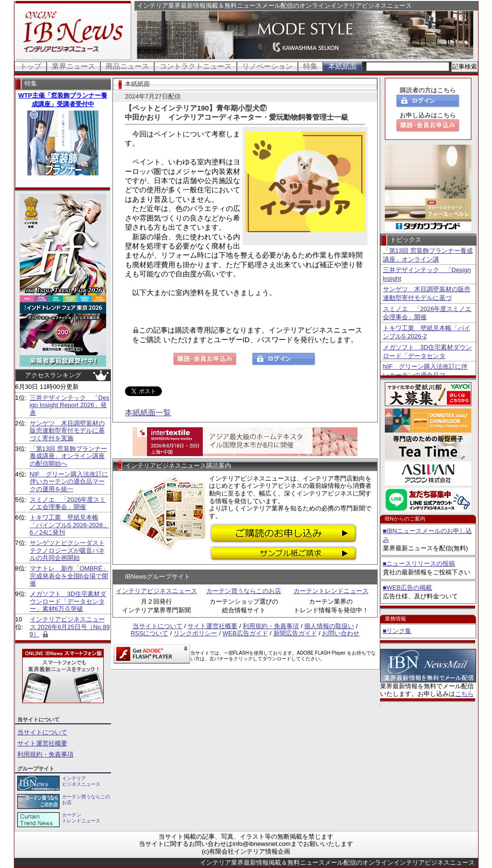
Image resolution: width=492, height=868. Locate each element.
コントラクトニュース (196, 66)
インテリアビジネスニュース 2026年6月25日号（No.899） (70, 627)
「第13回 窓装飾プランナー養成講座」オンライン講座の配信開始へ (68, 456)
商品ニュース (127, 66)
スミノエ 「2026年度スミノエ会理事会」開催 (68, 503)
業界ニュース (74, 66)
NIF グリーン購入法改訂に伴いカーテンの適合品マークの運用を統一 (69, 482)
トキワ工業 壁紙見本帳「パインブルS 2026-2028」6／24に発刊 (69, 525)
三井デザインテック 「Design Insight (427, 274)
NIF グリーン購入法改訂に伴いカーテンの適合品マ (425, 371)
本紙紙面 (343, 66)
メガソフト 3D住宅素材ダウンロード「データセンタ (428, 352)
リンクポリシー (195, 633)
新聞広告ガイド (295, 633)
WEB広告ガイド (245, 633)
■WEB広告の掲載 (407, 588)
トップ (31, 66)
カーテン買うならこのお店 (244, 591)
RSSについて (150, 633)
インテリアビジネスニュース (156, 591)
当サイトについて (42, 732)
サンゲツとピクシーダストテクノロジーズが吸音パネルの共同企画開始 (67, 550)
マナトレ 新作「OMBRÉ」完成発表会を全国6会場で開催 (69, 576)
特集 (310, 66)
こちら (464, 694)
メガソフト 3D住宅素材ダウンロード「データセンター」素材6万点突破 (68, 601)
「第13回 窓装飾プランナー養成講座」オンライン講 (428, 255)
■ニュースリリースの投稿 (419, 564)
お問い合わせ (341, 633)
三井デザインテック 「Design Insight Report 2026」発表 (70, 405)
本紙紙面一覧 (148, 413)
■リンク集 (397, 631)
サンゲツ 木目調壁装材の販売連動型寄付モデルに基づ (427, 293)
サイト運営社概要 (42, 743)
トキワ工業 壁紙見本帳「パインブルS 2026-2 (427, 332)
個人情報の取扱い (329, 626)
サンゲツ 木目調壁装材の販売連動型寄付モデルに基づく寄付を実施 (67, 431)
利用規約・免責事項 (45, 754)
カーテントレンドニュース (331, 591)
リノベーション (267, 66)
